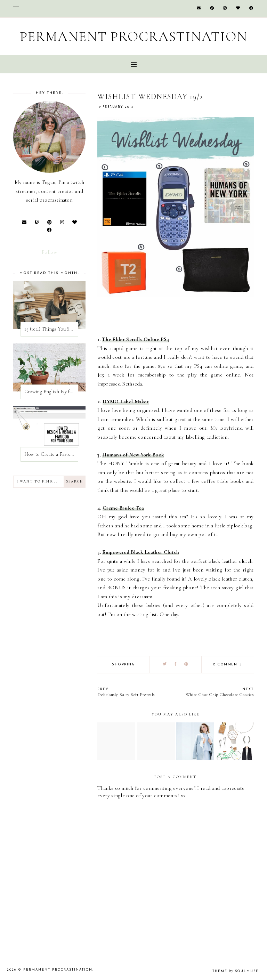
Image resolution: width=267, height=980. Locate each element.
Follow (49, 252)
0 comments (228, 665)
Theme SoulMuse (236, 971)
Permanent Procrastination (134, 37)
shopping (123, 665)
